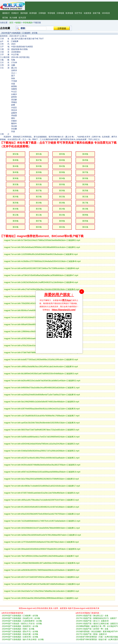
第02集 (62, 227)
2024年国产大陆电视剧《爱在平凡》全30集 (20, 632)
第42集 (62, 166)
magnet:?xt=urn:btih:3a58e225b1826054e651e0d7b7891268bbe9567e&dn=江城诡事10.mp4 (42, 535)
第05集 (85, 221)
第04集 (16, 227)
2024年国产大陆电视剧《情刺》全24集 (18, 629)
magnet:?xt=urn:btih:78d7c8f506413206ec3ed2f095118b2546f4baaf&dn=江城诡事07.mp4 (41, 556)
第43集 (39, 166)
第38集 (62, 172)
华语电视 (51, 13)
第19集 (39, 203)
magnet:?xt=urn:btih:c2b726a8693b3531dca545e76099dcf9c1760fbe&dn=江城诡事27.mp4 (42, 416)
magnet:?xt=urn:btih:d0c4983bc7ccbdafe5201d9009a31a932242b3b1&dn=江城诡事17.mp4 (42, 486)
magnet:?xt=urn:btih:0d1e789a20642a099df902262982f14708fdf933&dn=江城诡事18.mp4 (41, 479)
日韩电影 (42, 13)
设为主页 (22, 18)
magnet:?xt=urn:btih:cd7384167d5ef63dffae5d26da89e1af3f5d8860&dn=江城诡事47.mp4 (41, 275)
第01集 (85, 227)
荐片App (66, 300)
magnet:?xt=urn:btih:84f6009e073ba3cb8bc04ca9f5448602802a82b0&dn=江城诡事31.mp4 (42, 388)
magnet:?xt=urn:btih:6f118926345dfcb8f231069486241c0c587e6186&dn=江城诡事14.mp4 (42, 507)
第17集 (85, 203)
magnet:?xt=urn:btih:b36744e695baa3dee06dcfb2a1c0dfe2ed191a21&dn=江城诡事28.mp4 (42, 409)
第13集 (85, 209)
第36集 (16, 178)
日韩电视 (60, 13)
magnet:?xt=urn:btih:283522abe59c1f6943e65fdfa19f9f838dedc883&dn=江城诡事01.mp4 (41, 598)
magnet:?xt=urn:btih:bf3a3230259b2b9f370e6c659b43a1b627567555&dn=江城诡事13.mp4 (42, 514)
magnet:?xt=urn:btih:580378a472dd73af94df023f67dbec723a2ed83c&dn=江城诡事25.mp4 (42, 430)
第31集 (39, 184)
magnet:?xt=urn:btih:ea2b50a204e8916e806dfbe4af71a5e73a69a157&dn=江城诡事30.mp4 (42, 395)
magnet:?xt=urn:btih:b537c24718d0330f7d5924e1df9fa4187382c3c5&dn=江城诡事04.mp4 (42, 577)
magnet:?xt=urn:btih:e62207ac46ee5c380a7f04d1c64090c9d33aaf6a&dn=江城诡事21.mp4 (42, 458)
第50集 (62, 154)
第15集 (39, 209)
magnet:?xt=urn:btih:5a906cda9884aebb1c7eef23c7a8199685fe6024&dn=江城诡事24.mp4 (42, 437)
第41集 (85, 166)
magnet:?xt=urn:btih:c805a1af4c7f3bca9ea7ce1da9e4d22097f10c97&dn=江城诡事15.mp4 (41, 500)
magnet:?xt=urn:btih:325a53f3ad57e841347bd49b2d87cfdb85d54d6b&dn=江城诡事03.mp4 (42, 584)
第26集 (62, 191)
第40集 (16, 172)
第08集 (16, 221)
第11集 (39, 215)
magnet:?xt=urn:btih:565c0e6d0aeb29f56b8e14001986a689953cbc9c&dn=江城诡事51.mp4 (42, 247)
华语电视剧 (28, 23)
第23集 (39, 197)
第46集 (62, 160)
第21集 (85, 197)
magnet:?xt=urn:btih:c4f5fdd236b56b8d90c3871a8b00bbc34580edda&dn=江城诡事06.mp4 (42, 563)
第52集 (16, 154)
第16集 (16, 209)
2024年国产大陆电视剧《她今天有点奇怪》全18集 (23, 639)
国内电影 (24, 13)
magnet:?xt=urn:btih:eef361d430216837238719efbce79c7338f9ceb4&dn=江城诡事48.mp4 (42, 268)
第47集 (39, 160)
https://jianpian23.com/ (64, 310)
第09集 (85, 215)
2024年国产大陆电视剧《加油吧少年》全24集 (21, 618)
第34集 (62, 178)
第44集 (16, 166)
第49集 (85, 154)
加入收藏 (13, 18)
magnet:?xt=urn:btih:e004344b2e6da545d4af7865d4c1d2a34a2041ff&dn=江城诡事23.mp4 (42, 444)
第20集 (16, 203)
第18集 (62, 203)
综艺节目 (78, 13)
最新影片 (6, 13)
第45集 (85, 160)
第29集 (85, 184)
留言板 (5, 18)
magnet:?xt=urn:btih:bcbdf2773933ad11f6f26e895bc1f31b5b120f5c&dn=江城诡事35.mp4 (41, 360)
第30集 (62, 184)
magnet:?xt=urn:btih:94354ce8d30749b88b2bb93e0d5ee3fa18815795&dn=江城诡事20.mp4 (42, 465)
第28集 (16, 191)
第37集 (85, 172)
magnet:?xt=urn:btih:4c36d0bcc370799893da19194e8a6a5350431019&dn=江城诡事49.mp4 (42, 261)
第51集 (39, 154)
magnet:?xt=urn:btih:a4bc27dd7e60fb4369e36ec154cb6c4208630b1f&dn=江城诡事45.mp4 (42, 289)
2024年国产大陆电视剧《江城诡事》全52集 (20, 616)
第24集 (16, 197)
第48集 (16, 160)
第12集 (16, 215)
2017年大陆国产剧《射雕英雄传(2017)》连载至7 (96, 618)
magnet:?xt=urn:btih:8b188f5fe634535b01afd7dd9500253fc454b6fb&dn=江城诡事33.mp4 (41, 374)
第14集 (62, 209)
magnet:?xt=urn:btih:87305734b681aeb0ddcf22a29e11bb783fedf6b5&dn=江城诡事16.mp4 (42, 493)
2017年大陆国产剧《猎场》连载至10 (91, 634)
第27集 (39, 191)
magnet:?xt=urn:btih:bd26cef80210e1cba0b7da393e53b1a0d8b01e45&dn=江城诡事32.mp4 (42, 381)
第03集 (39, 227)
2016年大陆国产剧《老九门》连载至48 (92, 621)
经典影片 (15, 13)
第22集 (62, 197)
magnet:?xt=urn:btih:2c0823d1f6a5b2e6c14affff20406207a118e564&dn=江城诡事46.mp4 (41, 282)
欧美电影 (33, 13)
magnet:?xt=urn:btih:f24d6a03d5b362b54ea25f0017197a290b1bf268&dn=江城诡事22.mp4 (42, 451)
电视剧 (18, 23)
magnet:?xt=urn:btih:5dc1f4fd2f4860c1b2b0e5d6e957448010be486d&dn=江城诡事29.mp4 (42, 402)
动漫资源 (87, 13)
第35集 (39, 178)
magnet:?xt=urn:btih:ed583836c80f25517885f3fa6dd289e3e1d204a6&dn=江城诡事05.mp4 (42, 570)
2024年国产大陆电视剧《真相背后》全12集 (20, 626)
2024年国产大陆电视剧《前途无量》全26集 (20, 634)
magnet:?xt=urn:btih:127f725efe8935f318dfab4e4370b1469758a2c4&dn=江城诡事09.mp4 (41, 542)
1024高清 (106, 13)
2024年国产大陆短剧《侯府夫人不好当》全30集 (22, 624)
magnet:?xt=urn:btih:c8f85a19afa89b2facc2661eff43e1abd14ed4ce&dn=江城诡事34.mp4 (41, 367)
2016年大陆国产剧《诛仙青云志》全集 (92, 616)
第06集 (62, 221)
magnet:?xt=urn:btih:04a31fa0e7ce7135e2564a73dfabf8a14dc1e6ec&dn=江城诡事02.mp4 (42, 591)
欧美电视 (69, 13)
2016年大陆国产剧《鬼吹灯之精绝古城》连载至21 (97, 624)
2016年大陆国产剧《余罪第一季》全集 (92, 629)
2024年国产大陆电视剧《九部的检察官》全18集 (22, 621)
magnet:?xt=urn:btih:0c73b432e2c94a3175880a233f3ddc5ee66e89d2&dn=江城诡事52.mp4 (42, 240)
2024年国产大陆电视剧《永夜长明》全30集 (20, 637)
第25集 (85, 191)
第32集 (16, 184)
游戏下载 (96, 13)
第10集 (62, 215)
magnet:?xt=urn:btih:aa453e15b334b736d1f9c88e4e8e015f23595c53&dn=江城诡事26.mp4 (42, 423)
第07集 (39, 221)
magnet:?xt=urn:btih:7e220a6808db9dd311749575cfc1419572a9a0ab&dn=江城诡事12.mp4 (42, 521)
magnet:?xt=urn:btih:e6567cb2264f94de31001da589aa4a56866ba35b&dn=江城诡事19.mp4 (42, 472)
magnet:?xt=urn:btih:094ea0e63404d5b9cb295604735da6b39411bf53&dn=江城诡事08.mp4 (42, 549)
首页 (11, 23)
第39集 (39, 172)
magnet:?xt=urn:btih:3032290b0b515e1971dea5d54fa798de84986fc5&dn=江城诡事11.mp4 (42, 528)
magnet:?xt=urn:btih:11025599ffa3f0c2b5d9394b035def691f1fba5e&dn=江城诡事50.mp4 (41, 254)
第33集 (85, 178)
